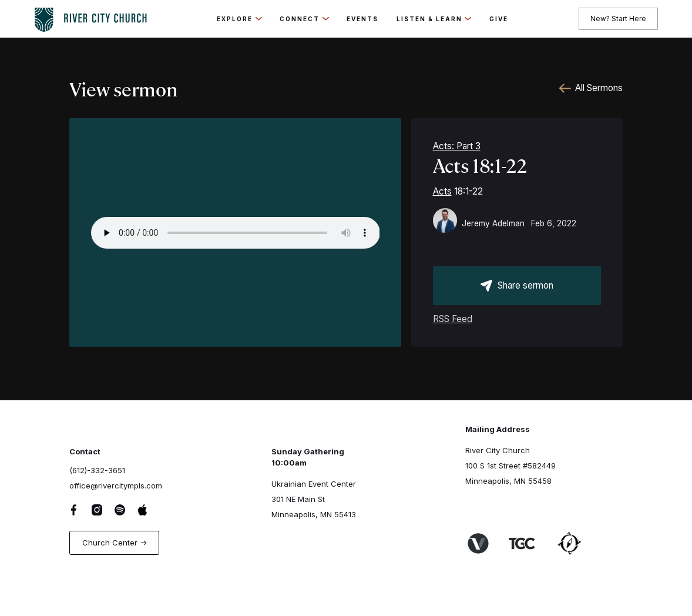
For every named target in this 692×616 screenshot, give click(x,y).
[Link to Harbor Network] (576, 543)
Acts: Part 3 (457, 146)
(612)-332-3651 (97, 470)
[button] (239, 19)
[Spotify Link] (127, 510)
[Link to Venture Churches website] (485, 544)
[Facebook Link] (81, 510)
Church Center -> (115, 543)
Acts (442, 191)
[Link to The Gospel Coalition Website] (529, 543)
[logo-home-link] (90, 17)
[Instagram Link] (104, 510)
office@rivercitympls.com (116, 486)
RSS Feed (453, 319)
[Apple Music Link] (150, 510)
